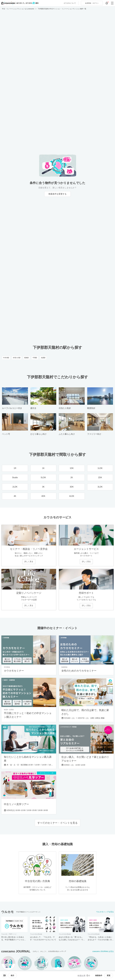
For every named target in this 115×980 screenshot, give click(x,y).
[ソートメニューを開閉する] (5, 975)
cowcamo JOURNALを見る (103, 951)
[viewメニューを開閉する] (12, 975)
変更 (109, 975)
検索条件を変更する (57, 194)
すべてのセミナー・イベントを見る (57, 823)
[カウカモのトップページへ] (19, 3)
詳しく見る (29, 561)
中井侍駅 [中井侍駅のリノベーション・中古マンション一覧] (6, 358)
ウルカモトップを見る (105, 912)
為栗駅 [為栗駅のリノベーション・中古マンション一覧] (43, 358)
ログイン (92, 3)
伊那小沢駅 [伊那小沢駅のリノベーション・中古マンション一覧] (17, 358)
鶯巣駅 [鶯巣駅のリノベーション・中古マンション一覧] (27, 358)
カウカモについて (70, 3)
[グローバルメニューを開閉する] (112, 3)
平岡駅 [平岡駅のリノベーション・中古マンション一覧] (35, 358)
